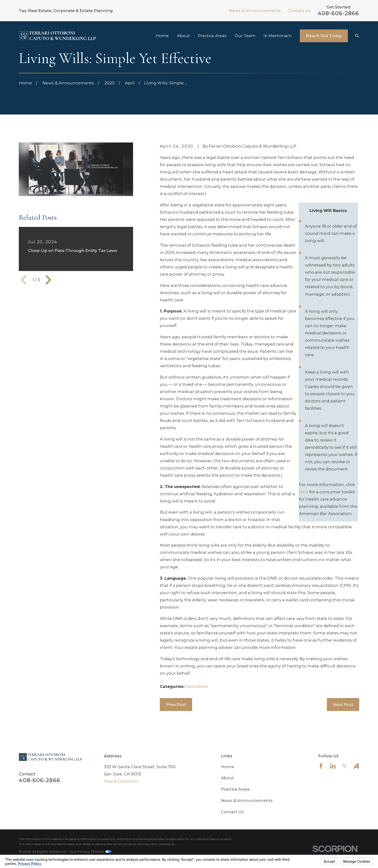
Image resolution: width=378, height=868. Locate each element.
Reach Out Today (324, 36)
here (304, 492)
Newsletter (197, 686)
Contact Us (299, 11)
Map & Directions (121, 781)
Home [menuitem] (162, 36)
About (228, 778)
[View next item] (48, 280)
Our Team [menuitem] (245, 36)
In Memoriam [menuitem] (278, 36)
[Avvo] (356, 766)
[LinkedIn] (333, 766)
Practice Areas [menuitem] (212, 36)
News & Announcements (255, 11)
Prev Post (176, 705)
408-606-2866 (338, 13)
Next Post (343, 705)
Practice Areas (235, 789)
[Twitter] (344, 766)
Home (228, 767)
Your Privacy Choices (90, 852)
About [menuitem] (183, 36)
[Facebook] (321, 766)
